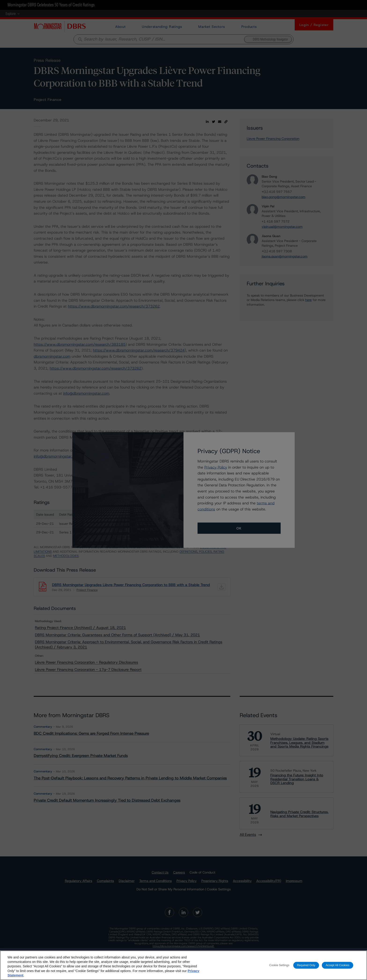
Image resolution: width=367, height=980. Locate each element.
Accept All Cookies (338, 969)
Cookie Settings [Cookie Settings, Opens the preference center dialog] (279, 969)
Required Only (306, 969)
